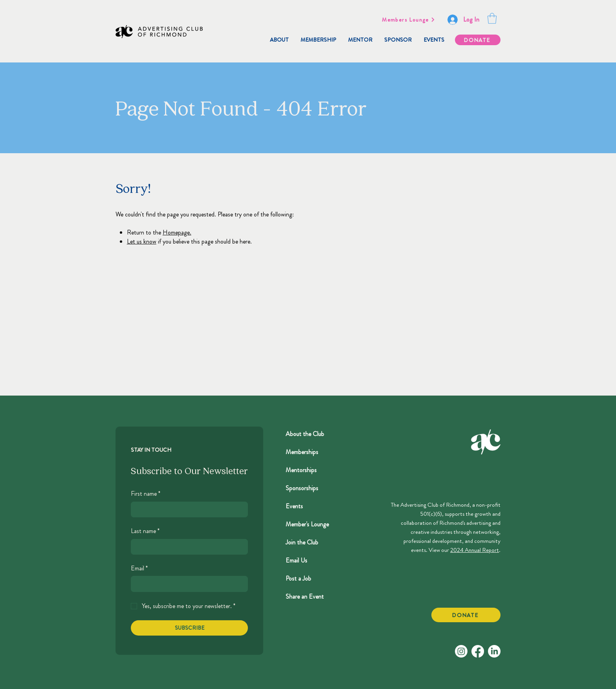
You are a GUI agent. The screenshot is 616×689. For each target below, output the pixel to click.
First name (146, 494)
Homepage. (177, 232)
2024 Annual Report (475, 550)
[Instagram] (461, 651)
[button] (492, 18)
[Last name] (187, 547)
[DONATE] (478, 40)
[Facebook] (478, 651)
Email (139, 568)
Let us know (142, 241)
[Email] (187, 584)
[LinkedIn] (494, 651)
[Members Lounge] (409, 20)
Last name (145, 531)
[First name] (187, 509)
